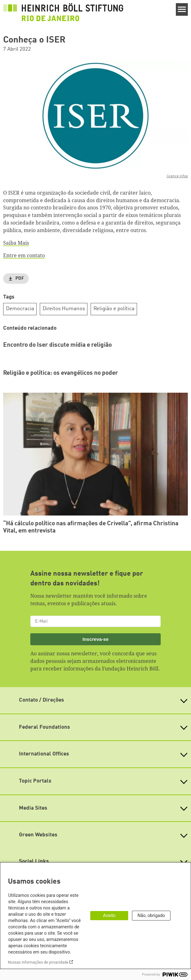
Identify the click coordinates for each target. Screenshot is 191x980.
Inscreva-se (95, 639)
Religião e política (114, 309)
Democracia (20, 309)
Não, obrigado (151, 915)
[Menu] (182, 9)
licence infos (177, 176)
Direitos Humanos (64, 309)
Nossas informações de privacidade (38, 962)
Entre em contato (24, 255)
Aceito (109, 915)
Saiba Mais (16, 243)
